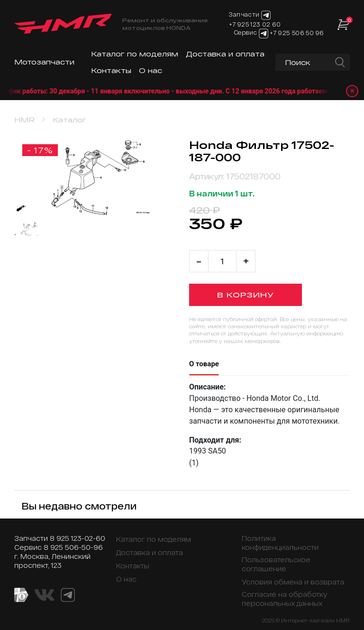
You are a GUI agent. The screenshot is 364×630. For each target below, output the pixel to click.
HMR (24, 120)
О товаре (204, 364)
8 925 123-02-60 (77, 538)
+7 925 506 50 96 (297, 33)
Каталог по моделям (135, 54)
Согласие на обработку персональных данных (285, 599)
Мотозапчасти (44, 62)
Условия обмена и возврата (293, 582)
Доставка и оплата (225, 54)
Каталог (69, 120)
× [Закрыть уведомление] (352, 91)
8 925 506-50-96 (73, 547)
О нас (150, 70)
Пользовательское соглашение (276, 564)
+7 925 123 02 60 (255, 24)
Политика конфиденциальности (280, 543)
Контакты (111, 70)
